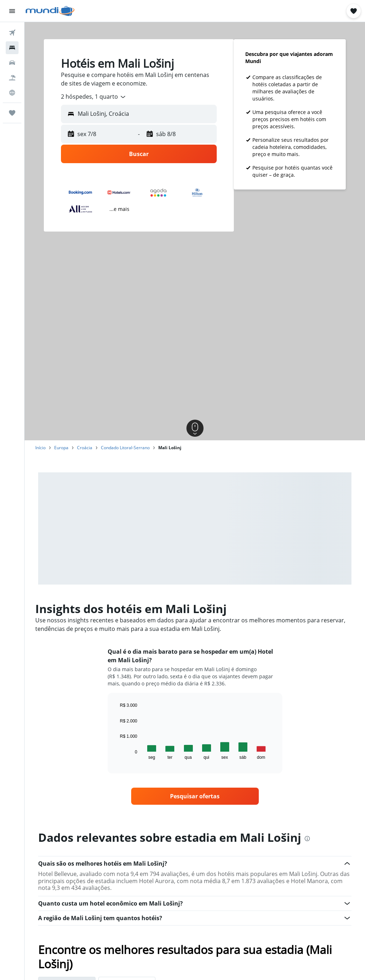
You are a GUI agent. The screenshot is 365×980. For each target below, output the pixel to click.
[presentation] (307, 839)
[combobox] (94, 97)
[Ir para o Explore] (12, 93)
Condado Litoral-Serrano (125, 448)
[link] (195, 796)
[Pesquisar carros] (12, 63)
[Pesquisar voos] (12, 33)
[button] (12, 11)
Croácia (85, 448)
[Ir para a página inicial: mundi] (50, 11)
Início (40, 448)
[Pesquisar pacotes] (12, 78)
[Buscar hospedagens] (12, 48)
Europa (61, 448)
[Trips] (12, 113)
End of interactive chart (116, 754)
